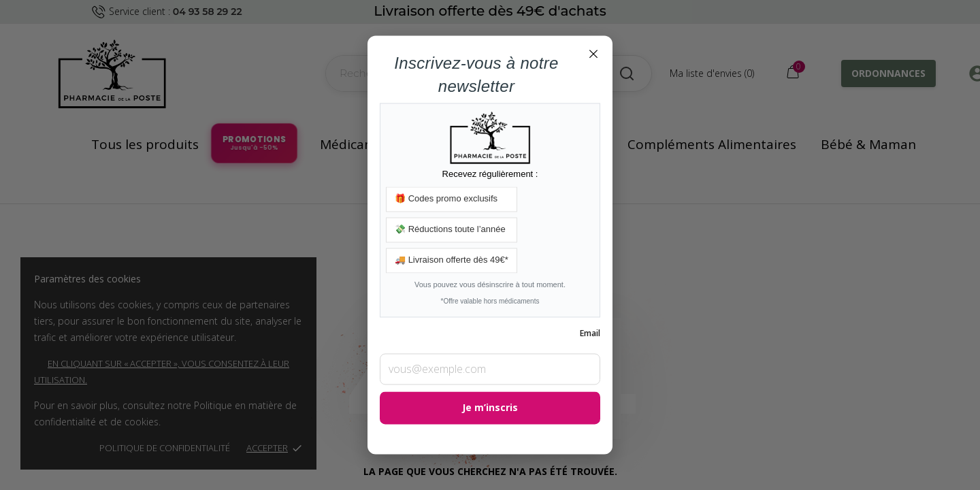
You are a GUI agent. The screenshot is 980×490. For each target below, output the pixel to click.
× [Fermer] (593, 53)
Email (590, 334)
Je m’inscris (490, 408)
